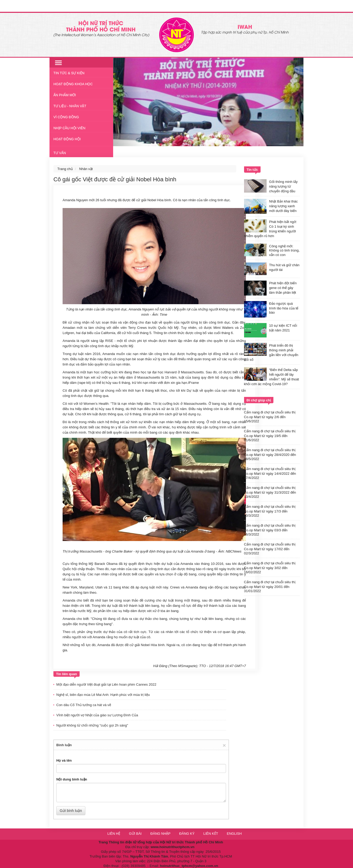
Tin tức (252, 170)
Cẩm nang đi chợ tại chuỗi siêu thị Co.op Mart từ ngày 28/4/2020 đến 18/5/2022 (270, 454)
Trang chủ (65, 169)
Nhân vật (86, 169)
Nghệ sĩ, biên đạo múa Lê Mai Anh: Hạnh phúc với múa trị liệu (103, 695)
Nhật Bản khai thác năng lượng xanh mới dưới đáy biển (283, 206)
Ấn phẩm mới (65, 95)
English (234, 834)
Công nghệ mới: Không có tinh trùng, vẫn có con (284, 250)
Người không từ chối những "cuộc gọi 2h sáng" (92, 725)
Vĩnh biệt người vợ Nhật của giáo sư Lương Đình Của (97, 715)
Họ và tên (64, 760)
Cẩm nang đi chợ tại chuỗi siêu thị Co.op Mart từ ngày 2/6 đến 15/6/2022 (270, 417)
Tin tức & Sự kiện (69, 73)
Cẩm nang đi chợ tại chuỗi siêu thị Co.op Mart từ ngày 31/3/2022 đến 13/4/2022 (270, 492)
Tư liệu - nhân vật (70, 106)
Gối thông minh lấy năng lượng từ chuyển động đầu (283, 186)
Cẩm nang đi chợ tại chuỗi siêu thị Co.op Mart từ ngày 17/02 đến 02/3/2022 (270, 549)
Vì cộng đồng (66, 117)
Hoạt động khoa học (73, 84)
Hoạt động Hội (67, 139)
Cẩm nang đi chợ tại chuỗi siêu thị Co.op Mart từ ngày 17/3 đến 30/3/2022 (270, 511)
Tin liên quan (67, 674)
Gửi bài (135, 834)
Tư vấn (60, 153)
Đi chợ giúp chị (259, 400)
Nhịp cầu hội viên (69, 128)
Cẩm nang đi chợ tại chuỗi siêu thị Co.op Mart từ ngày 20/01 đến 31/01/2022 (270, 586)
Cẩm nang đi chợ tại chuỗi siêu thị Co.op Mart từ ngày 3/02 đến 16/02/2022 (270, 568)
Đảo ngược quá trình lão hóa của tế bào (284, 308)
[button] (127, 102)
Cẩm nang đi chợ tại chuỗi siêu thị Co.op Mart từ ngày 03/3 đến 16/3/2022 (270, 530)
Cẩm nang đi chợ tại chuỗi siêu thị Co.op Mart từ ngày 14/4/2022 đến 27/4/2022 (270, 473)
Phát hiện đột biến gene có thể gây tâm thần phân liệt (283, 288)
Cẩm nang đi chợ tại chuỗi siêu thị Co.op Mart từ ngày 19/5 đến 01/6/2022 (270, 436)
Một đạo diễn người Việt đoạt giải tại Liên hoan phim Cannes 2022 (106, 684)
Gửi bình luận (71, 811)
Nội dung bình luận (72, 779)
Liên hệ (114, 834)
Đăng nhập (161, 834)
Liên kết (211, 834)
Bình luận (64, 745)
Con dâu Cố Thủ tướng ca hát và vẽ (84, 705)
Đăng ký (187, 834)
